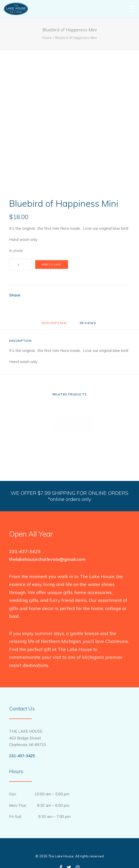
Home (47, 38)
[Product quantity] (21, 264)
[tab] (89, 325)
